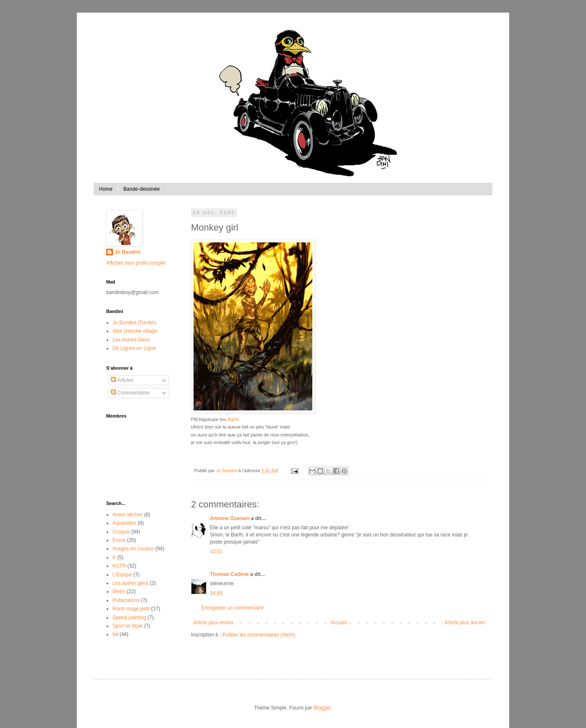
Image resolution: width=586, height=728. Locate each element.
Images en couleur (133, 549)
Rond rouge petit (131, 609)
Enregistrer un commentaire (233, 608)
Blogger (322, 708)
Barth (233, 419)
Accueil (339, 623)
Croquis (121, 532)
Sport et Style (128, 626)
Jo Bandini (127, 252)
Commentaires (130, 393)
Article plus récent (213, 623)
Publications (126, 600)
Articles (122, 380)
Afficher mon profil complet (136, 263)
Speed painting (129, 618)
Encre (119, 540)
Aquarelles (124, 523)
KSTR (119, 566)
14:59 (216, 593)
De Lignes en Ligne (134, 348)
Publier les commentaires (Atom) (259, 635)
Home (106, 189)
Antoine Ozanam (230, 518)
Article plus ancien (465, 623)
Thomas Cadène (229, 574)
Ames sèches (128, 515)
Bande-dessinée (142, 189)
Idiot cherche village (135, 331)
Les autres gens (130, 583)
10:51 (216, 552)
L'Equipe (122, 575)
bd (115, 634)
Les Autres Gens (131, 340)
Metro (119, 591)
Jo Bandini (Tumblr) (134, 323)
